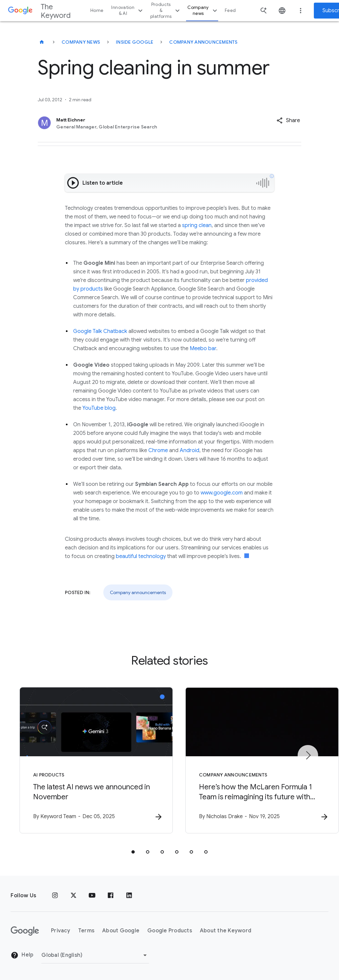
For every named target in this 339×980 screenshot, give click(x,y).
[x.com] (73, 896)
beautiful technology (141, 556)
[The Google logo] (25, 931)
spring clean (197, 225)
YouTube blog (99, 408)
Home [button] (97, 10)
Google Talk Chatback (100, 331)
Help (22, 956)
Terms (86, 931)
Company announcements (138, 592)
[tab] (133, 852)
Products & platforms (166, 10)
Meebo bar (203, 349)
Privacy (61, 931)
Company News (81, 42)
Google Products (170, 931)
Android (190, 450)
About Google (121, 931)
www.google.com (222, 493)
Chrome (158, 450)
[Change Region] (95, 955)
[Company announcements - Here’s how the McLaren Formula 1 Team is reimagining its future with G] (256, 760)
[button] (288, 120)
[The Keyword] (42, 42)
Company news (203, 10)
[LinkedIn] (129, 896)
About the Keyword (226, 931)
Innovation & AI (128, 10)
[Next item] (308, 755)
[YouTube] (92, 896)
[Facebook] (111, 896)
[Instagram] (55, 896)
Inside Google (135, 42)
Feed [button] (230, 10)
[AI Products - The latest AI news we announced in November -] (83, 760)
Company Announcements (203, 42)
